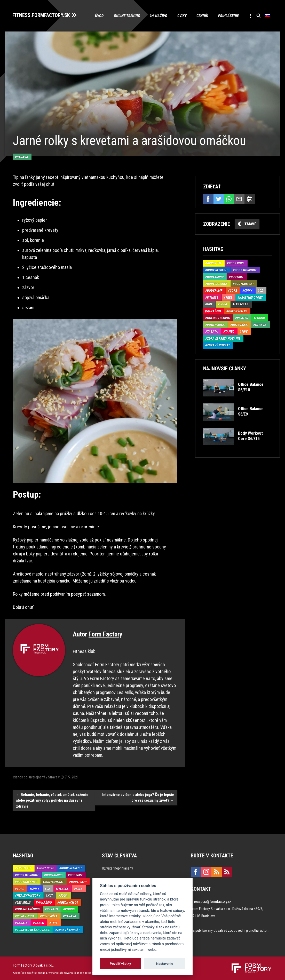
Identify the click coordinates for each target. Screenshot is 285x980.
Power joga (216, 325)
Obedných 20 (238, 311)
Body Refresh (217, 270)
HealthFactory (251, 297)
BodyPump (215, 290)
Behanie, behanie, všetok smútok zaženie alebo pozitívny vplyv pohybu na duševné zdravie (52, 799)
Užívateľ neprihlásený (117, 867)
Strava (22, 156)
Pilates (243, 318)
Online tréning (125, 15)
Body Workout (246, 270)
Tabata (212, 331)
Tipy (244, 331)
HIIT (210, 304)
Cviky (180, 15)
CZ (261, 290)
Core (233, 290)
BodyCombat (244, 284)
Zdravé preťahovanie (224, 338)
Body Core (236, 263)
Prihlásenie (228, 15)
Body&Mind (215, 277)
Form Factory (105, 633)
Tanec (230, 331)
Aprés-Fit (214, 263)
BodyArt (237, 277)
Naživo (159, 15)
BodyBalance (217, 284)
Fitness (213, 297)
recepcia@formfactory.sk (213, 900)
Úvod (97, 15)
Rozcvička (240, 325)
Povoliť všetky (120, 964)
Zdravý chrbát (219, 345)
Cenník (201, 15)
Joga (223, 304)
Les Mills (241, 304)
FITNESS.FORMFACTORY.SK (42, 15)
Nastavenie (165, 964)
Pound (260, 318)
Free (229, 297)
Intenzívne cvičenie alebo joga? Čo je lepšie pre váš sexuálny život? (138, 796)
